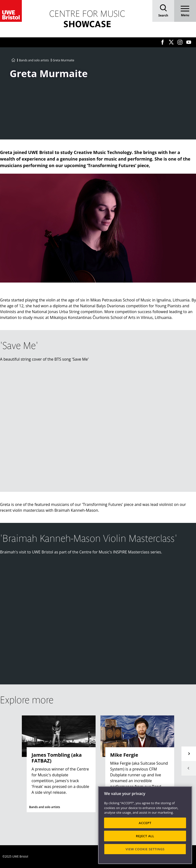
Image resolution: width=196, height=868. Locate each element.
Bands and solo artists (34, 60)
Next (189, 754)
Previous (189, 768)
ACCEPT (145, 823)
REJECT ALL (145, 836)
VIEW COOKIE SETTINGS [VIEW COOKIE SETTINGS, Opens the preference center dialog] (145, 849)
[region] (145, 825)
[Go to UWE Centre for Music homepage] (13, 60)
